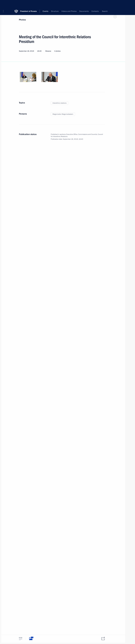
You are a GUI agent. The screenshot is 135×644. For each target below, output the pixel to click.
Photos (22, 20)
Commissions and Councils (88, 134)
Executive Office (72, 134)
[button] (4, 4)
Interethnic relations (59, 103)
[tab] (21, 639)
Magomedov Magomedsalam (63, 114)
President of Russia (28, 4)
